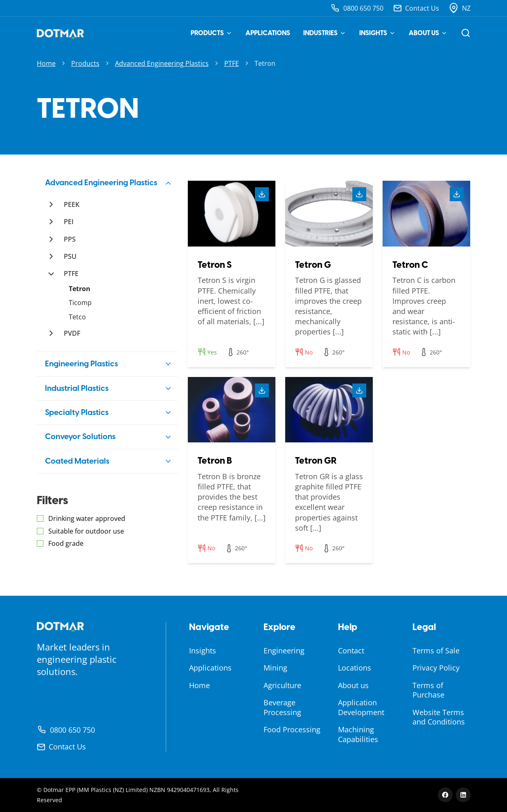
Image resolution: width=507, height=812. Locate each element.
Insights (377, 33)
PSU (70, 256)
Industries (325, 33)
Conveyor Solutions (80, 436)
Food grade (66, 543)
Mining (275, 668)
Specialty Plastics (77, 412)
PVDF (72, 333)
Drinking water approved (87, 518)
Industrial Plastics (77, 388)
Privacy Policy (436, 668)
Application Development (361, 707)
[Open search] (466, 33)
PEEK (72, 204)
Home (46, 63)
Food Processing (292, 729)
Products (212, 33)
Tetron (80, 289)
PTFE (232, 63)
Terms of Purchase (428, 690)
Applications (268, 33)
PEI (69, 222)
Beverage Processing (282, 707)
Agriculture (282, 685)
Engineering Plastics (81, 364)
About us (428, 33)
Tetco (77, 317)
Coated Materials (77, 461)
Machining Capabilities (358, 734)
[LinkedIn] (463, 795)
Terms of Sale (436, 650)
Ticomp (80, 303)
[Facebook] (445, 795)
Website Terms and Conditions (439, 717)
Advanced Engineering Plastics (162, 63)
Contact (351, 650)
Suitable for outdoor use (86, 531)
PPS (70, 239)
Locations (355, 668)
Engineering (284, 650)
